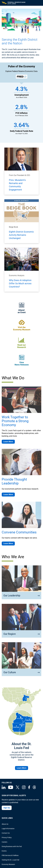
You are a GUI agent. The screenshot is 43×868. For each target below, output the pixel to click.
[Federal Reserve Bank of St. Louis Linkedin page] (4, 788)
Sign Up (7, 808)
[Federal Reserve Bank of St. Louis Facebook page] (29, 788)
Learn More (8, 442)
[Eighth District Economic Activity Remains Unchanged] (22, 221)
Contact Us (6, 833)
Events (4, 851)
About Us (5, 824)
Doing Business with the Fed (12, 846)
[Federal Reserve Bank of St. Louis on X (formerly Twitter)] (18, 788)
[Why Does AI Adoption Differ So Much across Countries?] (22, 270)
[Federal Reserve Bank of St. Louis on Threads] (34, 788)
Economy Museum (8, 864)
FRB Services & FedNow (10, 855)
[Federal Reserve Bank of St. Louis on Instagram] (24, 788)
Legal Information (8, 829)
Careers (4, 842)
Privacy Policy (7, 837)
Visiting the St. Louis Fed (10, 860)
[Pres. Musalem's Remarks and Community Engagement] (22, 171)
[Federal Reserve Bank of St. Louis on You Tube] (11, 788)
